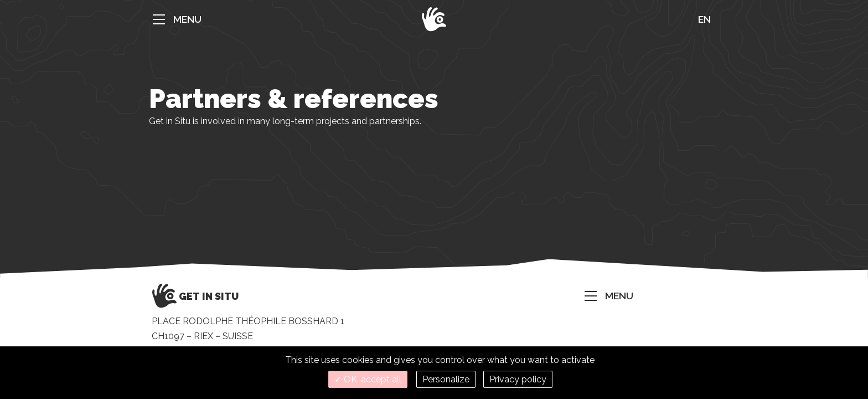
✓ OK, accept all (368, 379)
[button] (174, 19)
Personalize (446, 379)
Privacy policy (518, 379)
